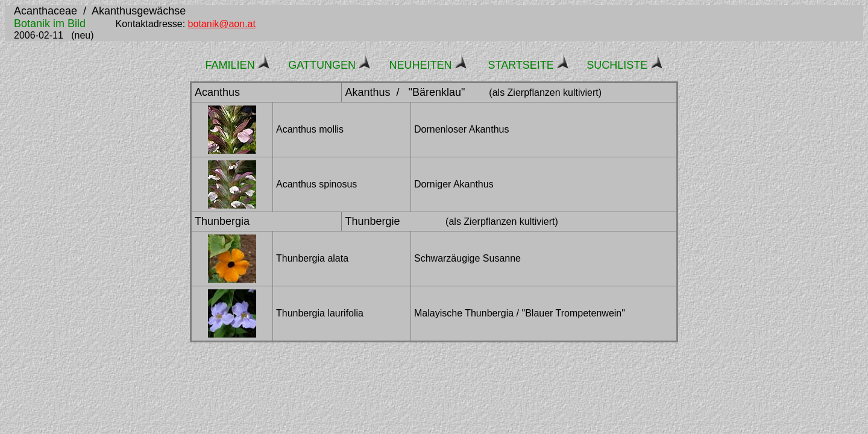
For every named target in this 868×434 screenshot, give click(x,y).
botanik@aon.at (222, 24)
